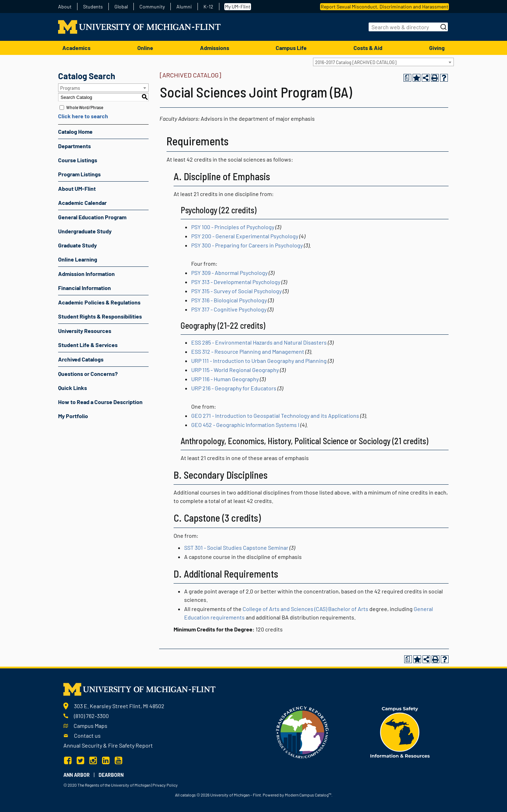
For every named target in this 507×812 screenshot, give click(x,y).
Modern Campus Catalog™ (308, 795)
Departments (74, 146)
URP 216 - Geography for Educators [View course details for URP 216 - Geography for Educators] (234, 388)
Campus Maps (90, 726)
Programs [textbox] (70, 88)
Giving (437, 48)
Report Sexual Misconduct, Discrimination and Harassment (384, 7)
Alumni (184, 7)
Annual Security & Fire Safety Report (108, 745)
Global (121, 7)
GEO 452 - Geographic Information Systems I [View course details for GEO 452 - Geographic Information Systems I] (245, 425)
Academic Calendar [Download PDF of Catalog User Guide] (82, 203)
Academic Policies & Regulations (99, 302)
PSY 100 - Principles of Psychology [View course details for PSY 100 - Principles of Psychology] (233, 227)
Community (152, 7)
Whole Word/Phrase (85, 107)
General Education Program (92, 217)
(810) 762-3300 (91, 716)
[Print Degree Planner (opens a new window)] (407, 78)
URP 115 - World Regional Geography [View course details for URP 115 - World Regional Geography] (235, 370)
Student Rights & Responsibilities (100, 316)
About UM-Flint (77, 188)
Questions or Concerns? (88, 374)
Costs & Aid (368, 48)
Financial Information (84, 288)
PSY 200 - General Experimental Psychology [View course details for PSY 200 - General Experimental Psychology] (245, 236)
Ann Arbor (77, 775)
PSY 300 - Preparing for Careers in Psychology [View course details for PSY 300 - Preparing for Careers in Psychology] (247, 245)
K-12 (208, 7)
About (65, 7)
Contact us (87, 735)
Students (93, 7)
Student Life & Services (88, 345)
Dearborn (111, 775)
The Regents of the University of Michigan (114, 785)
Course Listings (78, 160)
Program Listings (79, 174)
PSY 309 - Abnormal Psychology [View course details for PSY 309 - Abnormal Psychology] (229, 273)
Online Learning (78, 259)
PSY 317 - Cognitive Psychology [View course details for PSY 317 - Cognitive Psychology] (229, 309)
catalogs (188, 795)
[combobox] (383, 62)
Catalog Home (75, 131)
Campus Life (291, 48)
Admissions (215, 48)
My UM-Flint (238, 7)
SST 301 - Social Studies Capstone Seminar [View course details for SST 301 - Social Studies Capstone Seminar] (236, 547)
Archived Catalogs (81, 359)
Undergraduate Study (85, 231)
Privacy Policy (165, 785)
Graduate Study (77, 245)
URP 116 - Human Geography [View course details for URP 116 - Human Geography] (225, 379)
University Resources (85, 331)
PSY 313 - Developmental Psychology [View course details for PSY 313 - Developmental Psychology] (236, 282)
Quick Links (73, 388)
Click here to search (83, 116)
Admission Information (86, 274)
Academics (76, 48)
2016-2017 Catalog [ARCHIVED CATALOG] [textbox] (356, 62)
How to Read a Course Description (100, 402)
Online (145, 48)
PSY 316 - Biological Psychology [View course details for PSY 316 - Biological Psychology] (229, 300)
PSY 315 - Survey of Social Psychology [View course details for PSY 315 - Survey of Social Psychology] (236, 291)
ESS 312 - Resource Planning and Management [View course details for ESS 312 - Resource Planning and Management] (248, 351)
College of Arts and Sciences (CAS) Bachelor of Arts (305, 609)
